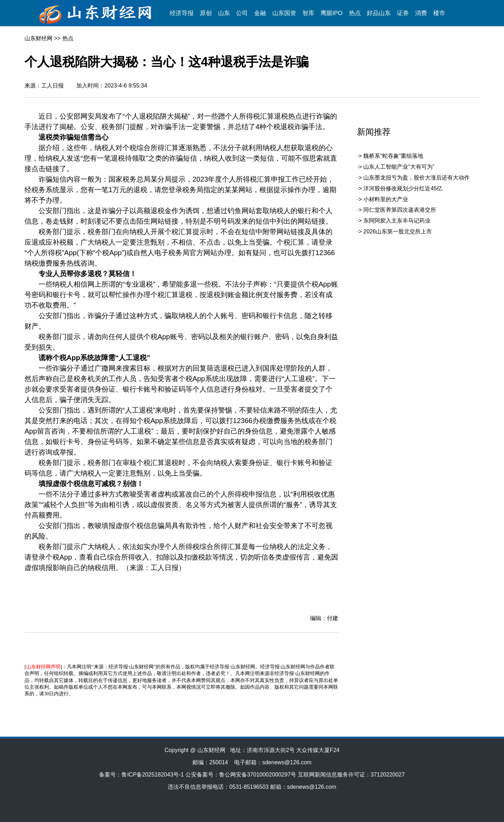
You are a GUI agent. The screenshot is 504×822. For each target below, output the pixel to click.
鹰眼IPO (332, 13)
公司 (242, 13)
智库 (308, 13)
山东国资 (284, 13)
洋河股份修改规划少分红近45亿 (403, 188)
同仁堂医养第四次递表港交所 (400, 210)
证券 (403, 13)
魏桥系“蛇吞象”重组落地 (393, 156)
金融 (260, 13)
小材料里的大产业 (386, 199)
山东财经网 (38, 38)
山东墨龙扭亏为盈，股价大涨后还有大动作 (416, 178)
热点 (355, 13)
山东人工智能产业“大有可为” (399, 167)
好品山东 (379, 13)
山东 (224, 13)
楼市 (439, 13)
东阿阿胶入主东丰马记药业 (397, 221)
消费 (421, 13)
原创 (206, 13)
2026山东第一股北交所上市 (398, 231)
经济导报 (182, 13)
